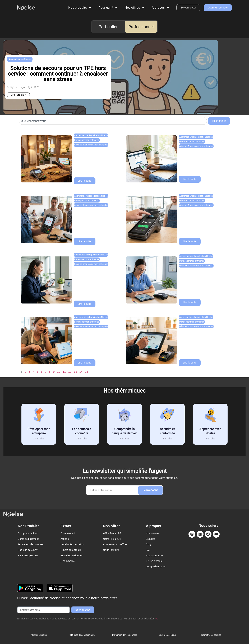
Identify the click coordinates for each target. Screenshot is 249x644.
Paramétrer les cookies (210, 635)
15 (86, 372)
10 (59, 372)
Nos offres (135, 8)
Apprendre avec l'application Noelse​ (91, 135)
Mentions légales (39, 635)
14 (81, 372)
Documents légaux (167, 635)
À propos (161, 8)
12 (70, 372)
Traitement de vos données (124, 635)
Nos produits (80, 8)
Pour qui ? (108, 8)
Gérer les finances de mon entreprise (91, 145)
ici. (156, 619)
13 (75, 372)
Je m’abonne (150, 490)
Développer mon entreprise (87, 140)
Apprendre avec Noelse (20, 59)
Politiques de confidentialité (82, 635)
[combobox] (113, 121)
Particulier (108, 27)
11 (64, 372)
